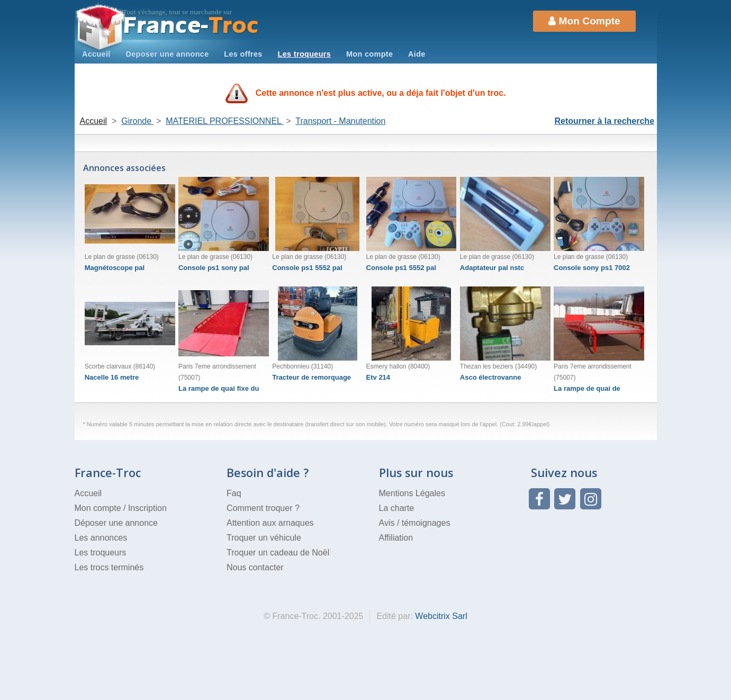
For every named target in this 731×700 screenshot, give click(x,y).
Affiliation (396, 538)
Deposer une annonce (167, 54)
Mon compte (369, 54)
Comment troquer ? (263, 508)
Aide (417, 54)
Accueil (96, 54)
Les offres (243, 54)
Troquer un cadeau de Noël (278, 553)
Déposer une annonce (116, 523)
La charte (397, 508)
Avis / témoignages (415, 523)
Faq (234, 493)
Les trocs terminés (109, 567)
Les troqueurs (305, 54)
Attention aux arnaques (270, 523)
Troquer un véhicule (264, 538)
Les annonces (101, 538)
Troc (191, 26)
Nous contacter (255, 567)
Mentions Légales (412, 493)
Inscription (147, 508)
